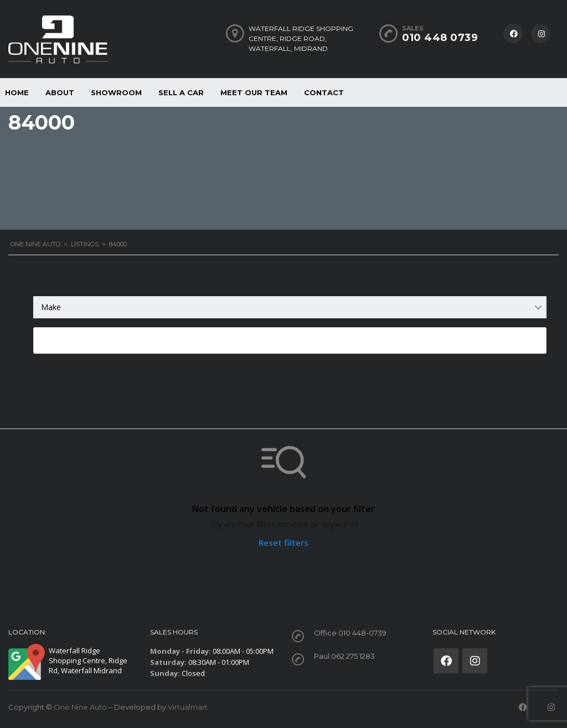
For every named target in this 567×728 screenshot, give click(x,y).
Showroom (116, 92)
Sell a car (181, 92)
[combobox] (290, 307)
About (60, 92)
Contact (324, 92)
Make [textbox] (51, 307)
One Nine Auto (80, 707)
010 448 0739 (440, 38)
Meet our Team (254, 92)
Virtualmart (188, 707)
